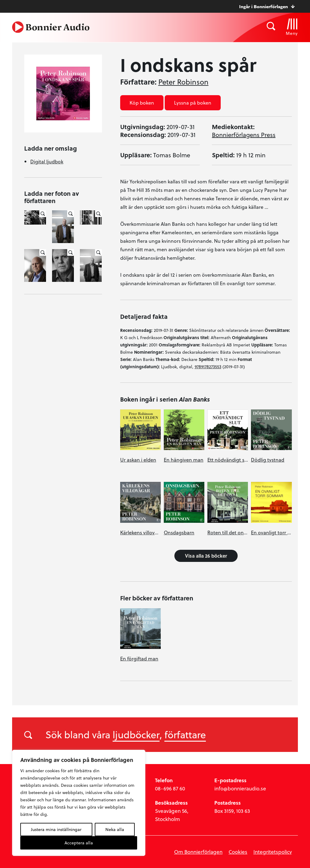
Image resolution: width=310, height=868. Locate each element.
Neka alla (115, 829)
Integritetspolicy (273, 852)
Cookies (238, 852)
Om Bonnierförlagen (198, 852)
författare (185, 734)
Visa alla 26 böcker (206, 556)
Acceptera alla (79, 843)
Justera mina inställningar (56, 829)
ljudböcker (136, 734)
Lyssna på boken (193, 103)
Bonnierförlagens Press (244, 135)
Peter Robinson (183, 82)
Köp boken (142, 103)
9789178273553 (208, 367)
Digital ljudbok (47, 161)
